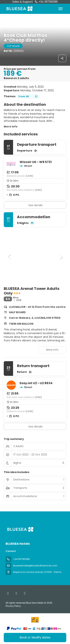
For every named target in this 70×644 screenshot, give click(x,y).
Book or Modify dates (35, 637)
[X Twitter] (16, 593)
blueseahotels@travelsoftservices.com (35, 566)
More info (11, 127)
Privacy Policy (13, 606)
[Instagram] (25, 593)
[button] (9, 257)
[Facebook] (8, 593)
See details (35, 205)
